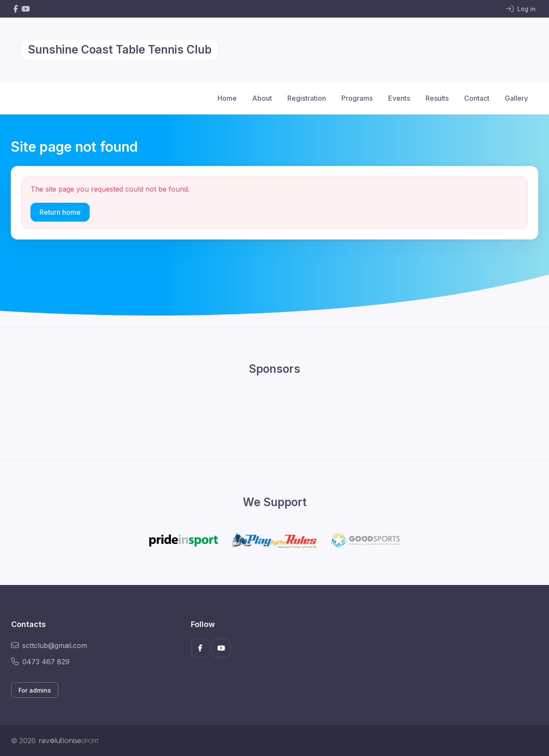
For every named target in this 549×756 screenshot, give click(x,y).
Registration (307, 98)
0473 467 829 (40, 662)
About (262, 98)
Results (437, 98)
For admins (35, 690)
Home (227, 98)
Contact (477, 98)
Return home (60, 212)
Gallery (516, 98)
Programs (357, 98)
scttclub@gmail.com (49, 645)
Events (399, 98)
